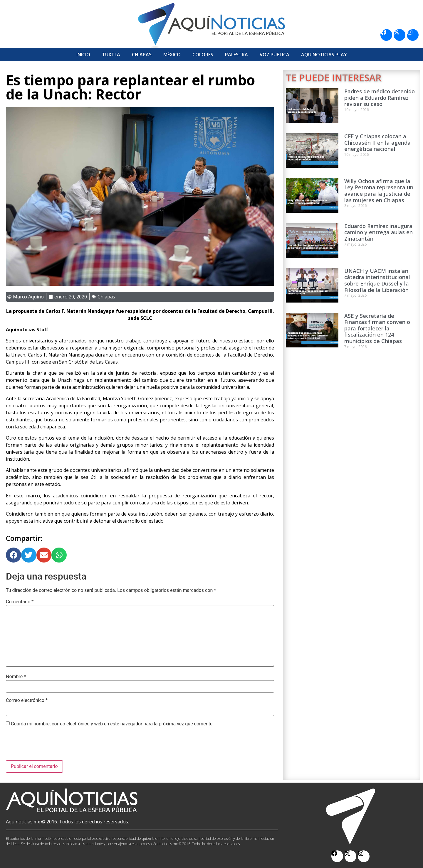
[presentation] (51, 746)
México (172, 55)
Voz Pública (275, 55)
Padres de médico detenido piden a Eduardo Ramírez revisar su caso (380, 98)
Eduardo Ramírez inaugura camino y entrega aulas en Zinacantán (378, 232)
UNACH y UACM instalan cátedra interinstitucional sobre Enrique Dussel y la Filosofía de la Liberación (377, 280)
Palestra (236, 55)
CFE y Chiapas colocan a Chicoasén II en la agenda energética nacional (377, 142)
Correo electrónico (27, 700)
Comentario (20, 602)
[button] (14, 555)
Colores (203, 55)
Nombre (16, 677)
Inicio (83, 55)
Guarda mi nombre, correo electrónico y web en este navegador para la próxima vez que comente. (112, 724)
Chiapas (142, 55)
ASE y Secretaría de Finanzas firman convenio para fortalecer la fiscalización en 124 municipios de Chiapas (377, 328)
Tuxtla (111, 55)
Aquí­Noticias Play (324, 55)
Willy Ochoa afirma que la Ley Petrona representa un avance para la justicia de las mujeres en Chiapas (379, 191)
